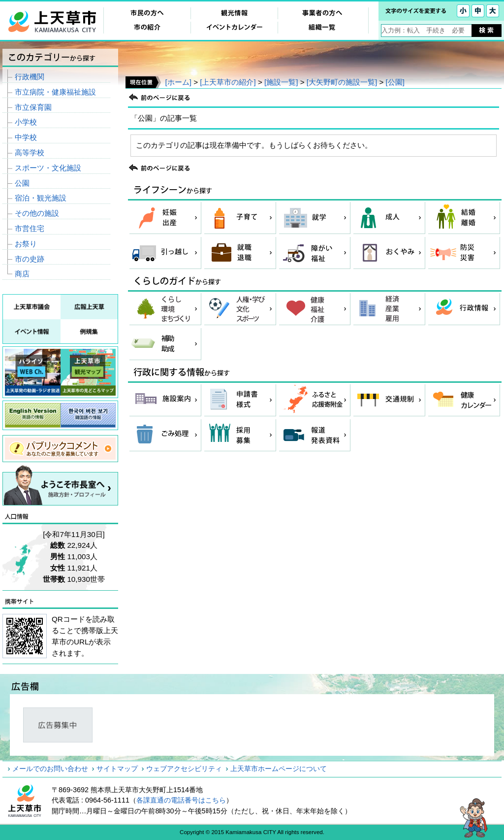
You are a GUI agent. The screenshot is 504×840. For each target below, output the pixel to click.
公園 (22, 183)
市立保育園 (33, 107)
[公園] (395, 82)
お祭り (26, 244)
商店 (22, 274)
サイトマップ (117, 769)
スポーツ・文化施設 (48, 168)
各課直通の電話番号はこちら (181, 800)
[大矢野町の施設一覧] (342, 82)
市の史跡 (30, 259)
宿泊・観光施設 (41, 198)
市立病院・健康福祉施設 (55, 92)
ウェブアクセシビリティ (184, 769)
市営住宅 (30, 228)
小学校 (26, 122)
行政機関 (30, 77)
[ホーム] (178, 82)
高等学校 (30, 152)
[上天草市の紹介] (228, 82)
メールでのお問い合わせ (50, 769)
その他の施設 (37, 213)
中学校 (26, 137)
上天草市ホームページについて (279, 769)
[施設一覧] (281, 82)
